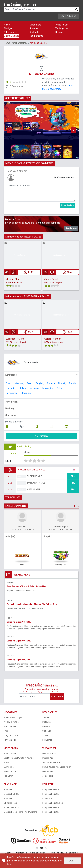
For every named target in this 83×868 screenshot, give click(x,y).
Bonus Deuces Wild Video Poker (57, 767)
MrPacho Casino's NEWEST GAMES (23, 237)
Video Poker (62, 25)
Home (7, 43)
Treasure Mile (35, 477)
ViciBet (46, 736)
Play (73, 477)
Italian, (23, 388)
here (9, 864)
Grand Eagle (34, 490)
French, (72, 383)
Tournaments (36, 36)
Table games (62, 28)
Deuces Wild (48, 758)
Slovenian (26, 393)
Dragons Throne (11, 736)
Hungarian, (11, 388)
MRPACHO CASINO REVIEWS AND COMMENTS (29, 163)
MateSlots (47, 722)
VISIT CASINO (41, 436)
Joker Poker (48, 776)
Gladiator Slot (10, 772)
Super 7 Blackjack (12, 808)
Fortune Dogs (10, 740)
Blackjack (9, 28)
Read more (71, 228)
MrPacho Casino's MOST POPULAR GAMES (27, 296)
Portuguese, (12, 393)
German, (20, 383)
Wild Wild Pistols (11, 722)
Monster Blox (13, 279)
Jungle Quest (51, 279)
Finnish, (62, 383)
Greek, (30, 383)
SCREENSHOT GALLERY (18, 98)
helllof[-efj (10, 537)
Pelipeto (46, 727)
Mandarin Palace (36, 483)
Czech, (9, 383)
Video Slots (35, 25)
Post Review (67, 205)
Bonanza (8, 763)
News (7, 25)
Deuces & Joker (49, 754)
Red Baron (8, 776)
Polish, (60, 388)
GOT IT (72, 861)
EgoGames (47, 740)
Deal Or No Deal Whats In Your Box (19, 758)
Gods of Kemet (10, 727)
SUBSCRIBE (57, 697)
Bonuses (60, 32)
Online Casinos (12, 36)
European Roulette (15, 339)
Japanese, (34, 388)
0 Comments (16, 86)
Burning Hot (9, 767)
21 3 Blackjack (10, 803)
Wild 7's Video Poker (51, 763)
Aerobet (46, 718)
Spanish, (51, 383)
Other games (10, 32)
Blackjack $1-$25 (11, 794)
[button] (9, 130)
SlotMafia (47, 731)
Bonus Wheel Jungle (13, 718)
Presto (7, 731)
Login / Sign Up (68, 16)
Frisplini (48, 537)
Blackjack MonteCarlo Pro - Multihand (21, 812)
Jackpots (34, 32)
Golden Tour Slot (53, 339)
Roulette (34, 28)
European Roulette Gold (53, 803)
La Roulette (47, 799)
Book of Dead (10, 754)
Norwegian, (48, 388)
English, (40, 383)
